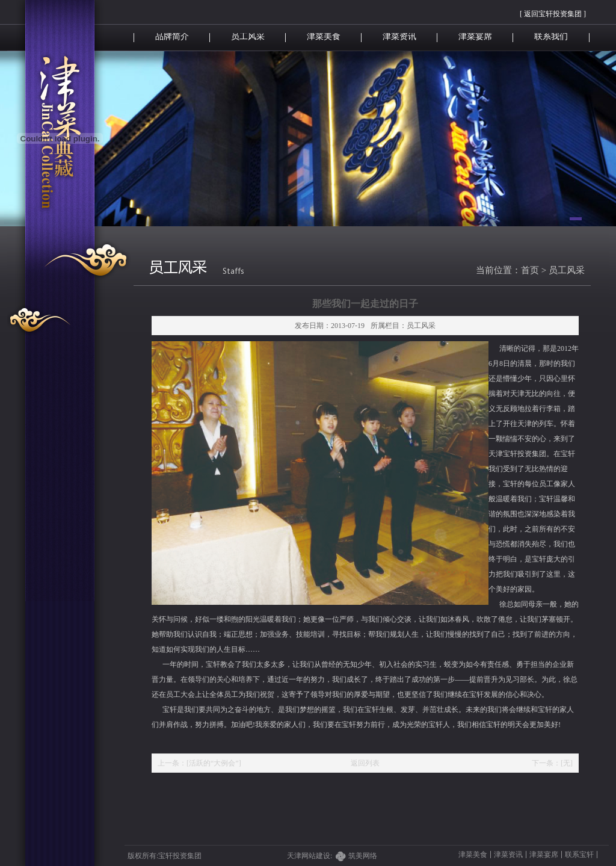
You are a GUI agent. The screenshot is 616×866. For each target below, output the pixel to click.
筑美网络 (363, 856)
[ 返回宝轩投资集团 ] (553, 14)
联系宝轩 (579, 855)
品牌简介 (172, 36)
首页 (530, 270)
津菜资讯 (399, 36)
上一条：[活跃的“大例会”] (199, 763)
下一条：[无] (552, 763)
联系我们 (551, 36)
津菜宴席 (475, 36)
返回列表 (365, 763)
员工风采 (248, 36)
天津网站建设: (318, 856)
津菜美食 (324, 36)
